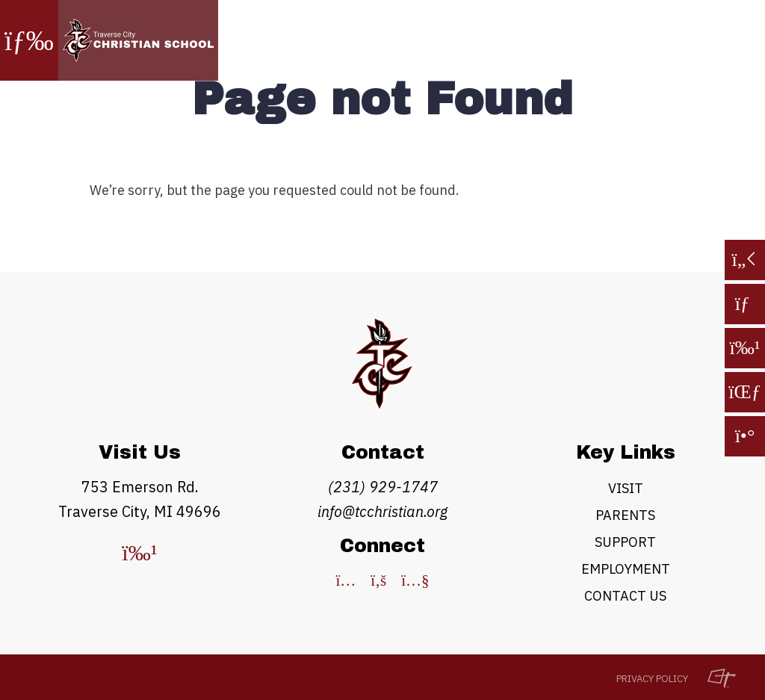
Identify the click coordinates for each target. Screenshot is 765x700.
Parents (625, 515)
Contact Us (625, 596)
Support (625, 542)
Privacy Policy (652, 679)
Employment (626, 569)
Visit (626, 488)
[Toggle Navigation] (29, 40)
